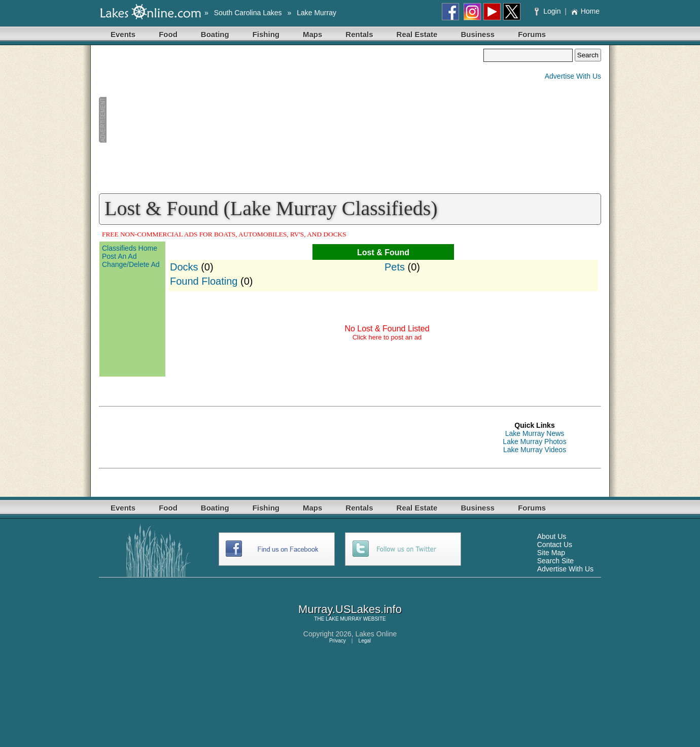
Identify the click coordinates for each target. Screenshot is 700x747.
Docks (184, 267)
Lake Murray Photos (534, 442)
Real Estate (417, 34)
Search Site (555, 561)
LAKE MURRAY (344, 619)
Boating (215, 34)
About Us (552, 536)
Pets (395, 267)
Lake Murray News (535, 433)
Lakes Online (376, 634)
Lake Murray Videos (535, 450)
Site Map (551, 553)
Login (549, 11)
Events (123, 34)
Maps (312, 34)
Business (478, 34)
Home (585, 11)
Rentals (359, 34)
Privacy (338, 641)
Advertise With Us (573, 76)
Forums (532, 34)
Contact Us (555, 545)
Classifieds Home (130, 248)
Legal (365, 641)
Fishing (266, 34)
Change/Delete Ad (131, 264)
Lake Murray (317, 13)
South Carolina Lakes (248, 13)
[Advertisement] (291, 120)
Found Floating (204, 281)
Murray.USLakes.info (350, 609)
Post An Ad (119, 256)
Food (168, 34)
